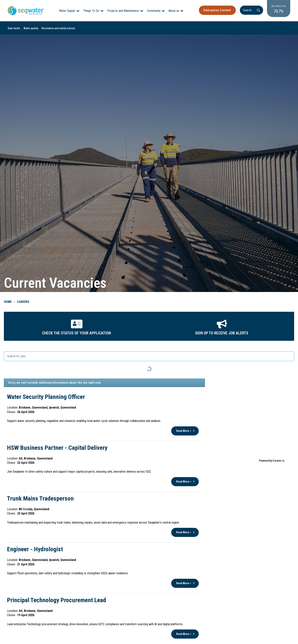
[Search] (251, 10)
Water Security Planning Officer (46, 397)
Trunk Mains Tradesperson (40, 498)
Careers (23, 302)
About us (174, 11)
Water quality (31, 28)
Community (154, 11)
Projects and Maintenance (123, 11)
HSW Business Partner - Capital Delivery (57, 448)
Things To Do (91, 11)
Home (8, 302)
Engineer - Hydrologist (35, 549)
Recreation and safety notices (58, 28)
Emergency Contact (217, 10)
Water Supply (67, 11)
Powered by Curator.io (272, 461)
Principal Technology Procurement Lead (57, 600)
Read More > (184, 431)
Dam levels (14, 28)
